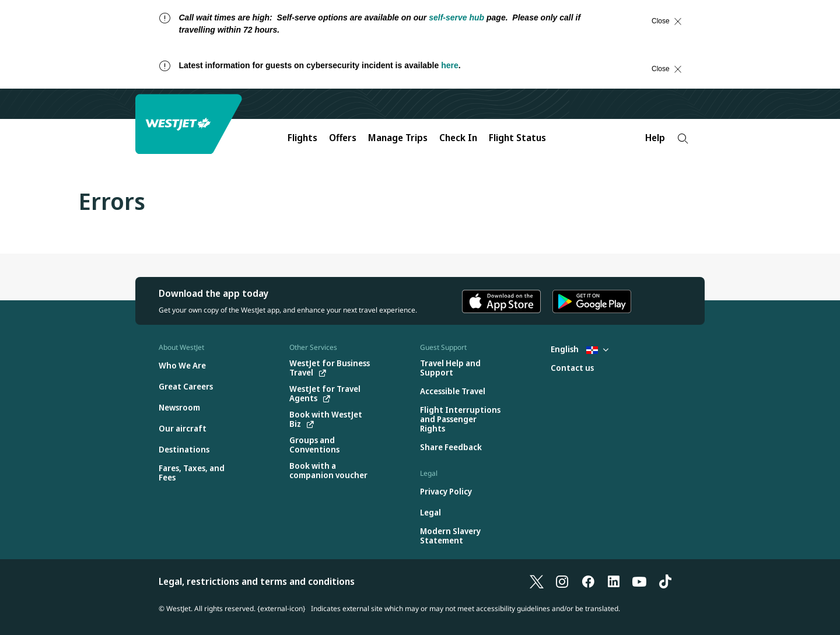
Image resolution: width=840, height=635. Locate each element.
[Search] (683, 138)
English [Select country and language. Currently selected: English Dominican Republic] (580, 349)
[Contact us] (572, 368)
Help (655, 138)
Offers (343, 138)
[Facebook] (588, 581)
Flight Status (517, 138)
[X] (537, 581)
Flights (302, 138)
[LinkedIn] (614, 581)
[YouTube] (639, 581)
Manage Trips (398, 138)
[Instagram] (562, 581)
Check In (458, 138)
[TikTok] (665, 581)
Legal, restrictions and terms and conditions (257, 581)
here (450, 65)
